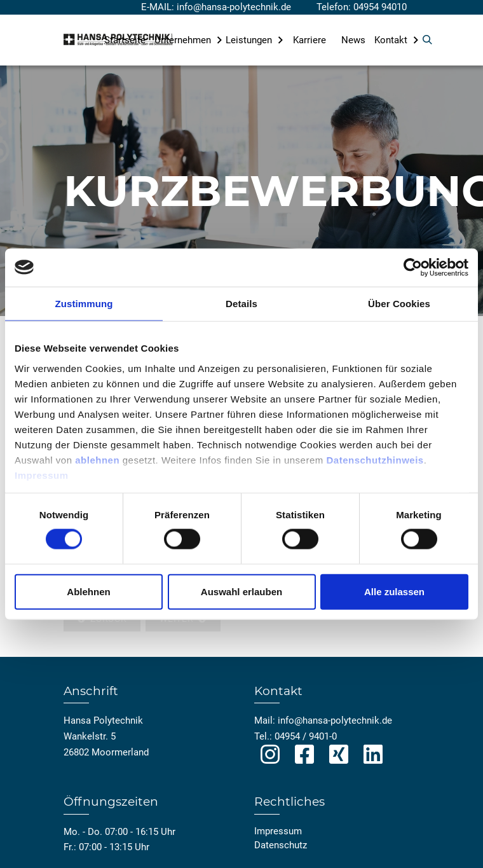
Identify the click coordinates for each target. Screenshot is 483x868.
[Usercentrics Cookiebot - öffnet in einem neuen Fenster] (413, 267)
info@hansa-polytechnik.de (335, 720)
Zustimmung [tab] (84, 303)
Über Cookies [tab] (399, 303)
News (353, 40)
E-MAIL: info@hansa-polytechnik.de (216, 7)
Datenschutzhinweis (375, 459)
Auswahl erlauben (241, 591)
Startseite (125, 40)
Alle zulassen (394, 591)
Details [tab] (241, 303)
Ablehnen (88, 591)
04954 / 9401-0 (306, 736)
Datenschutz (281, 845)
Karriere (310, 40)
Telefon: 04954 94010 (362, 7)
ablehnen (97, 459)
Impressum (42, 475)
